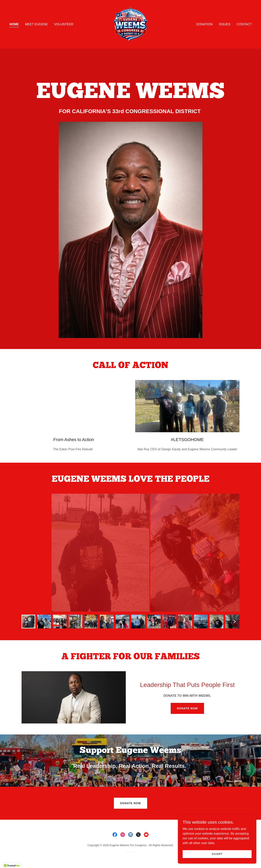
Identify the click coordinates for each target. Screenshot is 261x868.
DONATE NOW (187, 708)
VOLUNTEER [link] (64, 24)
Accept (217, 854)
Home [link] (14, 24)
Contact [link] (244, 24)
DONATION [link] (204, 24)
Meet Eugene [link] (36, 24)
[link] (130, 24)
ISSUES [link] (225, 24)
